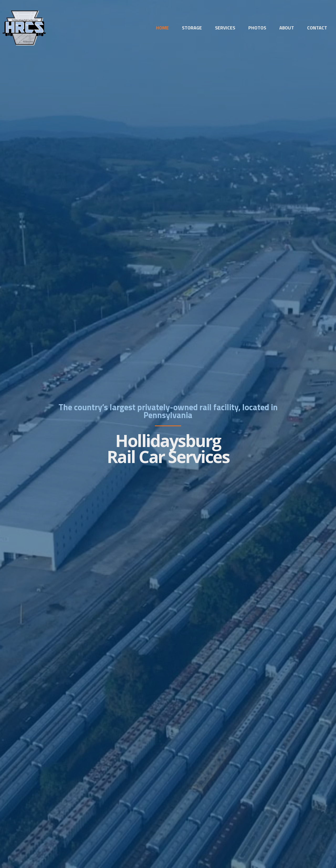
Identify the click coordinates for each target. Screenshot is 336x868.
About (287, 28)
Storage (192, 28)
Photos (257, 28)
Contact (317, 28)
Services (225, 28)
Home (162, 28)
